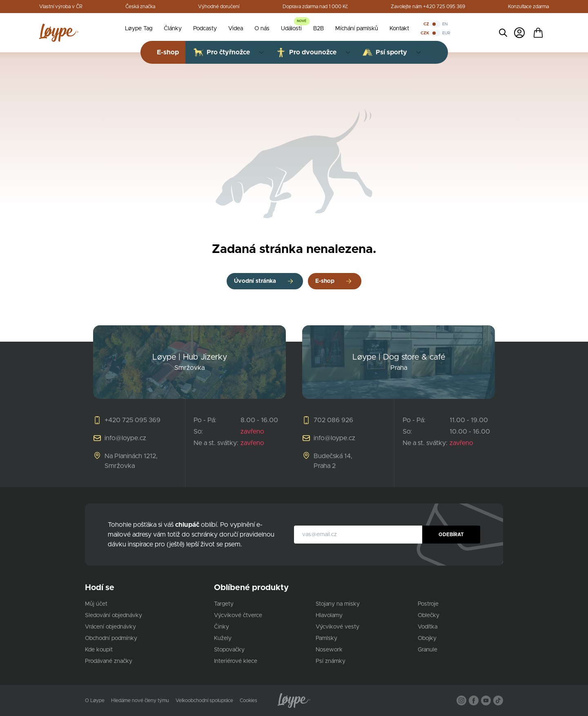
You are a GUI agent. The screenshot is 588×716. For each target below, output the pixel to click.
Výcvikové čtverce (238, 615)
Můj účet (96, 604)
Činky (222, 627)
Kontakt (399, 29)
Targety (224, 604)
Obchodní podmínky (111, 638)
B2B (318, 29)
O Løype (95, 700)
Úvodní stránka (255, 281)
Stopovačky (229, 650)
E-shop (325, 281)
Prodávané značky (109, 661)
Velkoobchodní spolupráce (204, 700)
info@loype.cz (125, 438)
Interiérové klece (236, 661)
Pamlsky (326, 638)
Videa (236, 29)
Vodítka (428, 627)
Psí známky (331, 661)
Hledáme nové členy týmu (140, 700)
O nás (262, 29)
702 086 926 (333, 420)
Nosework (329, 650)
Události (291, 29)
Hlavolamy (329, 615)
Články (173, 29)
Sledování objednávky (114, 615)
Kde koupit (99, 650)
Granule (428, 650)
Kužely (223, 638)
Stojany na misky (338, 604)
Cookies (248, 700)
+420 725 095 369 (133, 420)
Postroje (428, 604)
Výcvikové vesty (337, 627)
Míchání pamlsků (357, 29)
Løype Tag (139, 29)
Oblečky (429, 615)
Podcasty (205, 29)
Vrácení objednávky (110, 627)
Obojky (427, 638)
